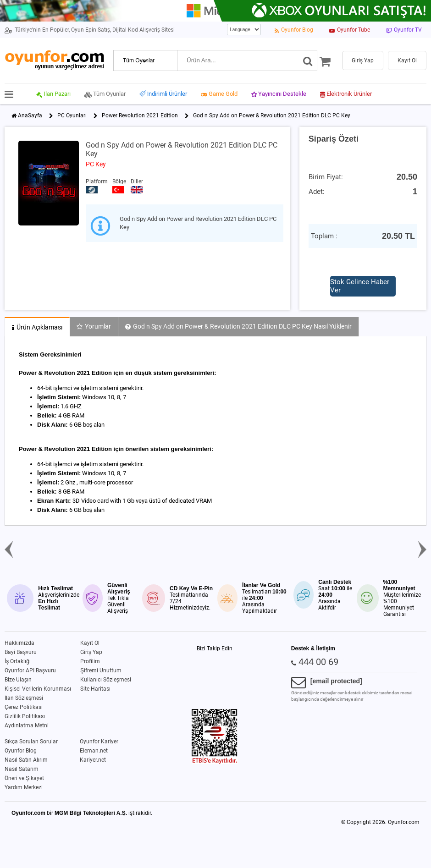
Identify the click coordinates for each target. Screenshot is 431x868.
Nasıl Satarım (22, 769)
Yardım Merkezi (24, 787)
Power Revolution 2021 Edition (140, 115)
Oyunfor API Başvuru (30, 670)
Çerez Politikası (24, 707)
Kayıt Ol (90, 643)
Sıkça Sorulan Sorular (31, 742)
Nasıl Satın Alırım (26, 760)
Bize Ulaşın (18, 680)
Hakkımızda (19, 643)
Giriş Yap (91, 652)
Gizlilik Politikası (25, 716)
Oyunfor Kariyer (99, 742)
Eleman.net (94, 751)
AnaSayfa (30, 115)
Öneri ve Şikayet (24, 778)
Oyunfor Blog (21, 751)
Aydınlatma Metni (27, 725)
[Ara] (308, 60)
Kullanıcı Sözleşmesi (106, 680)
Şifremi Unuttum (101, 670)
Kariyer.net (93, 760)
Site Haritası (95, 689)
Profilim (90, 661)
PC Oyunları (72, 115)
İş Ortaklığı (18, 661)
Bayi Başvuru (21, 652)
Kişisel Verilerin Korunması (38, 689)
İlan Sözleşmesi (24, 698)
